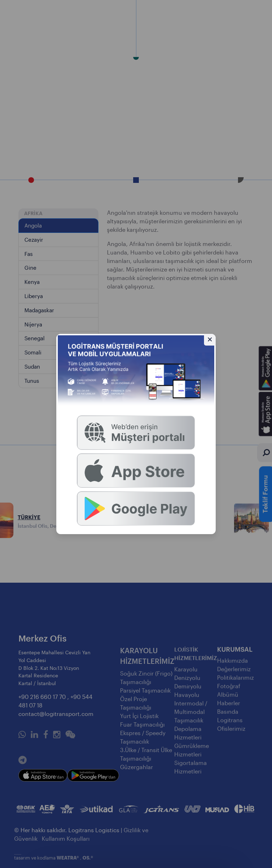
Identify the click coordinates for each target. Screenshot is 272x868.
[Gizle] (210, 340)
